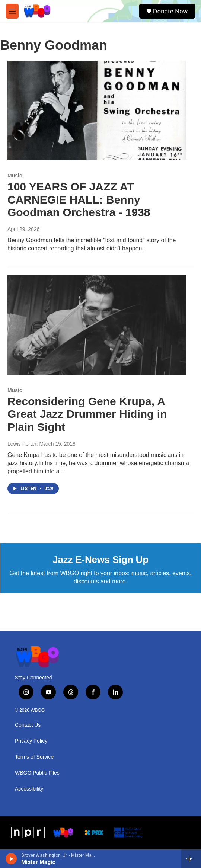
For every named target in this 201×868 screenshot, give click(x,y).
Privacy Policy (31, 741)
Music (15, 176)
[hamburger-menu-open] (12, 11)
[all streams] (191, 859)
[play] (11, 859)
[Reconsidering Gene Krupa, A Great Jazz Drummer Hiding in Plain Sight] (97, 325)
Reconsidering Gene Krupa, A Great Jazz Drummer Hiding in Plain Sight (87, 414)
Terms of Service (34, 757)
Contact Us (28, 725)
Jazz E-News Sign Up (100, 560)
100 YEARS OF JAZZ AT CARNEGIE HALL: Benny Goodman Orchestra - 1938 (79, 200)
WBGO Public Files (37, 773)
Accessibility (29, 789)
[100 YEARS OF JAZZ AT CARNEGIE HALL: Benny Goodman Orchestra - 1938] (97, 110)
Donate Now (170, 11)
